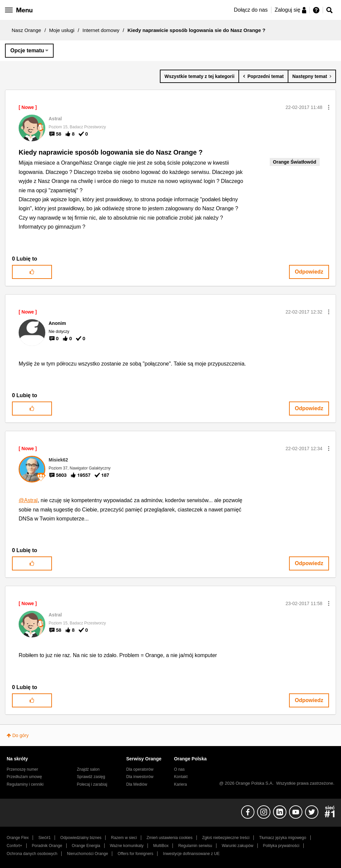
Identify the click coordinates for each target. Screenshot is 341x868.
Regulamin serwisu (195, 846)
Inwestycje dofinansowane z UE (191, 854)
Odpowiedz (309, 272)
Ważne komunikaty (127, 846)
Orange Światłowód (295, 162)
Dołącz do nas (251, 10)
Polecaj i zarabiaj (92, 784)
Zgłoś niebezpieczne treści (226, 838)
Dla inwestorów (140, 777)
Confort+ (14, 846)
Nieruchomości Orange (87, 854)
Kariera (180, 784)
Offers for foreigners (135, 854)
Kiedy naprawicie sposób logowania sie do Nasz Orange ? (111, 152)
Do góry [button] (20, 735)
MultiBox (161, 846)
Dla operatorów (140, 769)
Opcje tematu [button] (27, 50)
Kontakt (181, 777)
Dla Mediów (137, 784)
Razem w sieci (124, 838)
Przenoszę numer (22, 769)
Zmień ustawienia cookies (170, 838)
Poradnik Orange (47, 846)
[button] (329, 107)
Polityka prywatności (281, 846)
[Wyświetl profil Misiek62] (58, 460)
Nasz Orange (26, 30)
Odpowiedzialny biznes (81, 838)
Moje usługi (62, 30)
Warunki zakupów (238, 846)
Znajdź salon (88, 769)
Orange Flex (18, 838)
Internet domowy (101, 30)
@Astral (28, 500)
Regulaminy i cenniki (25, 784)
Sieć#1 (44, 838)
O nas (179, 769)
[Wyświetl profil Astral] (55, 119)
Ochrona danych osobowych (32, 854)
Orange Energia (86, 846)
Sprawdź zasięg (91, 777)
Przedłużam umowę (24, 777)
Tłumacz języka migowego (283, 838)
